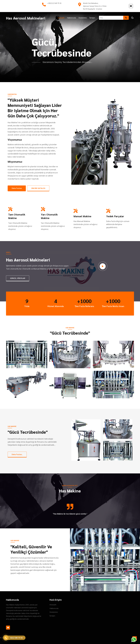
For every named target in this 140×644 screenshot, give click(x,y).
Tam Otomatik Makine (17, 216)
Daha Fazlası (17, 188)
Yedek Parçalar (115, 216)
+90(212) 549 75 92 (54, 3)
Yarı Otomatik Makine (49, 216)
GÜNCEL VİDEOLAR (18, 278)
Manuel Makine (82, 216)
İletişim (92, 18)
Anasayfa (61, 18)
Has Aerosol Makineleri (26, 18)
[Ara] (111, 18)
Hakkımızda (71, 18)
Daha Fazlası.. (17, 454)
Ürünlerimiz (83, 18)
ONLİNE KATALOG (38, 188)
